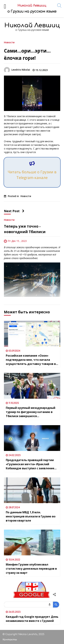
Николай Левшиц (32, 25)
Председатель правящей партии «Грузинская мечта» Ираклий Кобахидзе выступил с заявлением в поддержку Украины (31, 464)
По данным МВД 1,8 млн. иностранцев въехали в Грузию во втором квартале (31, 516)
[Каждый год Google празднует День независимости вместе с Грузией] (32, 595)
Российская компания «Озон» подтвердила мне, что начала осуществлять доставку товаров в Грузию (31, 360)
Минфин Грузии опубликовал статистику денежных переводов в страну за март (31, 569)
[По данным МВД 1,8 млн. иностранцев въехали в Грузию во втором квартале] (32, 490)
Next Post (14, 211)
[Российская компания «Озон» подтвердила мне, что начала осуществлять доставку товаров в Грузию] (32, 334)
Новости (9, 42)
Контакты (10, 640)
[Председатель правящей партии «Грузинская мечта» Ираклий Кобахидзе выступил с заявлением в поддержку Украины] (32, 438)
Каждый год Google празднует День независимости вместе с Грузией (32, 619)
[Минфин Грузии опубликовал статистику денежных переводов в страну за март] (32, 542)
